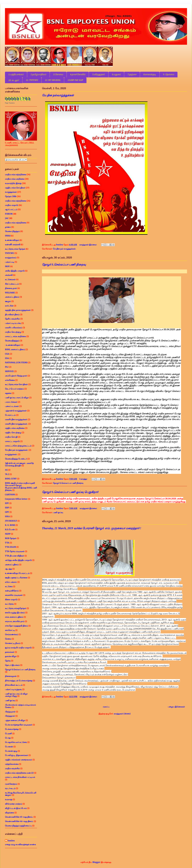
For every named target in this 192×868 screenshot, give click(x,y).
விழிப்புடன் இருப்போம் (16, 808)
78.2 (7, 474)
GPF (7, 512)
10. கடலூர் (14, 80)
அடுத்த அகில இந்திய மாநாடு (18, 560)
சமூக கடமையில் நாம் (15, 621)
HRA (7, 516)
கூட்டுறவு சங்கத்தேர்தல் (16, 608)
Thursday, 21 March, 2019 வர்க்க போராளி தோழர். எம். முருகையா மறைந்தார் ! (92, 528)
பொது (8, 738)
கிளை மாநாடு (11, 599)
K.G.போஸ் (10, 529)
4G (6, 470)
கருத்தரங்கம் (11, 258)
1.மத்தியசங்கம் (16, 75)
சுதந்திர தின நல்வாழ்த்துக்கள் (18, 310)
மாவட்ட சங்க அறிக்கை (15, 336)
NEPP (8, 534)
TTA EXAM (10, 547)
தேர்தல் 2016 (11, 196)
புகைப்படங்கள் (12, 406)
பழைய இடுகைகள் (176, 707)
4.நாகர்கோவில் (78, 75)
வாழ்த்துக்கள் (11, 192)
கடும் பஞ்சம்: (11, 582)
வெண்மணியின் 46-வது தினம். (19, 821)
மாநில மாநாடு (12, 205)
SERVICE (9, 371)
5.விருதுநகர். (99, 75)
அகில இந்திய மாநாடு (15, 271)
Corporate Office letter (16, 499)
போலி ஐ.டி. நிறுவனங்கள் (16, 755)
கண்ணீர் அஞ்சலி (13, 245)
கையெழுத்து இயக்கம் (15, 613)
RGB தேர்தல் (11, 538)
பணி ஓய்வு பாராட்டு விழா (17, 398)
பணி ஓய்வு (58, 512)
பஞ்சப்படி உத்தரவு (13, 689)
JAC (7, 218)
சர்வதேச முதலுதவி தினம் (16, 626)
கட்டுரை (9, 586)
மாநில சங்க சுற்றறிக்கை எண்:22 (19, 773)
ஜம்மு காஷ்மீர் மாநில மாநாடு (18, 648)
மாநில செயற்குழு (13, 332)
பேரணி (8, 734)
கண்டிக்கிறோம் (12, 591)
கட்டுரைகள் (10, 279)
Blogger (96, 862)
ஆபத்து (8, 569)
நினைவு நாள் (11, 288)
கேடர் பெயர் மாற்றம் (14, 389)
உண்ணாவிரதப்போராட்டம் (17, 573)
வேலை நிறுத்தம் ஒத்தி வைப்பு (18, 826)
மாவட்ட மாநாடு (12, 441)
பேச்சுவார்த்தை (12, 729)
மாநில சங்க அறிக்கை (15, 179)
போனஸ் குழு (11, 751)
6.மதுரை (116, 75)
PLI (7, 367)
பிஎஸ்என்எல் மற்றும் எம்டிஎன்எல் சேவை (20, 706)
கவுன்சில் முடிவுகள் (14, 595)
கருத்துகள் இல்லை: (88, 245)
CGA (7, 354)
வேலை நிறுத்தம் (12, 231)
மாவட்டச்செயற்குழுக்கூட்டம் (18, 446)
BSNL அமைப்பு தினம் (15, 349)
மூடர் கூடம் (10, 788)
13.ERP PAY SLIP (75, 80)
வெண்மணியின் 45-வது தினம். (19, 817)
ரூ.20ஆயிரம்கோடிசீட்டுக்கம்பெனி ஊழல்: (21, 794)
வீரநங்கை (9, 813)
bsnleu (11, 841)
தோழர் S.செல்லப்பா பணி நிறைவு (64, 265)
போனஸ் (9, 747)
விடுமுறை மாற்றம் (14, 804)
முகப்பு (106, 707)
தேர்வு (8, 661)
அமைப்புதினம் (12, 565)
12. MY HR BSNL (53, 80)
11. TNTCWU (32, 80)
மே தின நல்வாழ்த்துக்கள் (58, 95)
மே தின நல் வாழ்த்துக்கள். (64, 249)
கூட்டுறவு (9, 604)
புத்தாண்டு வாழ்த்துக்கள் (16, 411)
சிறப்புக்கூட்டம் (12, 284)
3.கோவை (58, 75)
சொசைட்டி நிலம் (13, 643)
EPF (7, 503)
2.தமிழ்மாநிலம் (38, 75)
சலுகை (8, 393)
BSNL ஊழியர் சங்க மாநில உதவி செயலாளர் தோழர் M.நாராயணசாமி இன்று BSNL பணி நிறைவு (21, 487)
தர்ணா (8, 227)
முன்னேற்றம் (11, 784)
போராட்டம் (10, 415)
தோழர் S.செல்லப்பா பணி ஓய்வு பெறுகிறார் (70, 492)
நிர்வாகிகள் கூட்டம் (14, 685)
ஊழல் (8, 301)
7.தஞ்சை (132, 75)
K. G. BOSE (10, 525)
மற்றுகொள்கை (12, 764)
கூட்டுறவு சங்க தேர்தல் (15, 249)
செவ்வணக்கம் (12, 634)
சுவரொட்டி (10, 630)
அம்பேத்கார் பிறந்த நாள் (16, 376)
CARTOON (10, 495)
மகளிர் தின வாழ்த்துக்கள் (16, 419)
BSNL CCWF (11, 479)
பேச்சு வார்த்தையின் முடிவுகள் (19, 725)
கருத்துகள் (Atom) (122, 714)
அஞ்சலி (9, 275)
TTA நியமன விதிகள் (15, 556)
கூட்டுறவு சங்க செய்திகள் (16, 384)
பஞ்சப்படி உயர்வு (13, 323)
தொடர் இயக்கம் (12, 665)
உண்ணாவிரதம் (12, 240)
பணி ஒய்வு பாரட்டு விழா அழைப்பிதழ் (16, 695)
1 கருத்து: (84, 479)
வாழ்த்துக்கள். (11, 454)
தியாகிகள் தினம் (12, 315)
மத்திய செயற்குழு (13, 433)
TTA (7, 543)
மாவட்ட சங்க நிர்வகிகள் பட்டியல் (20, 777)
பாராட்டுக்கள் (11, 402)
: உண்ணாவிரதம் (13, 345)
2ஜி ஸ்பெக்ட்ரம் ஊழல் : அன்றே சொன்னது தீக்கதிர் (19, 464)
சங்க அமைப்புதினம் (14, 617)
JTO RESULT (11, 521)
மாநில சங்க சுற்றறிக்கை (16, 175)
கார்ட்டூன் (9, 306)
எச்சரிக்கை (10, 380)
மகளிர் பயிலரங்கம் (14, 328)
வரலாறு (9, 799)
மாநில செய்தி (11, 437)
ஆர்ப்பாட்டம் (11, 209)
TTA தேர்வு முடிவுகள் (15, 551)
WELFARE (10, 293)
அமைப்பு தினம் (12, 297)
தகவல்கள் (10, 652)
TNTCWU (10, 253)
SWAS (8, 236)
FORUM (9, 214)
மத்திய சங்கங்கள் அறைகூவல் (18, 760)
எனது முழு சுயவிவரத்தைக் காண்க (20, 844)
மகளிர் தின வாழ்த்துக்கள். (16, 424)
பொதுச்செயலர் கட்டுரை (16, 742)
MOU (7, 266)
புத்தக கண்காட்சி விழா (15, 720)
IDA (7, 358)
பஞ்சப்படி (10, 262)
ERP (7, 508)
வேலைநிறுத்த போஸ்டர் (16, 459)
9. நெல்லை (169, 75)
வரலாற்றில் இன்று (13, 183)
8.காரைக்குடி (150, 75)
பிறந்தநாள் (10, 716)
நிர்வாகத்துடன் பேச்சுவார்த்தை (19, 681)
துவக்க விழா (11, 656)
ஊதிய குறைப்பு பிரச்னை (16, 578)
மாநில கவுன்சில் (12, 768)
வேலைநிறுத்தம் (12, 341)
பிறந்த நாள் (10, 712)
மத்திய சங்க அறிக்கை (15, 428)
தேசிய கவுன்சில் (12, 319)
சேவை (8, 639)
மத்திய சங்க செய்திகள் (15, 188)
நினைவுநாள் (11, 676)
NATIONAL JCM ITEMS (16, 363)
